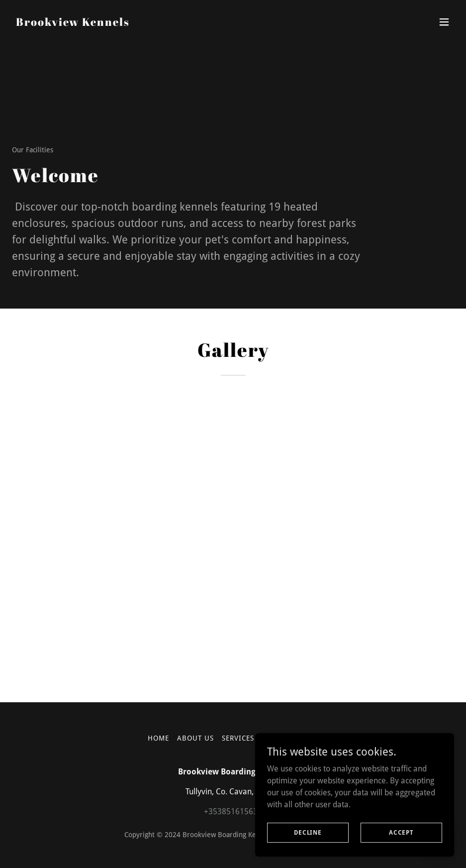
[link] (73, 23)
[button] (444, 22)
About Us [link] (195, 738)
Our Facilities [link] (290, 738)
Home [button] (158, 738)
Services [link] (238, 738)
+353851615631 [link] (233, 812)
